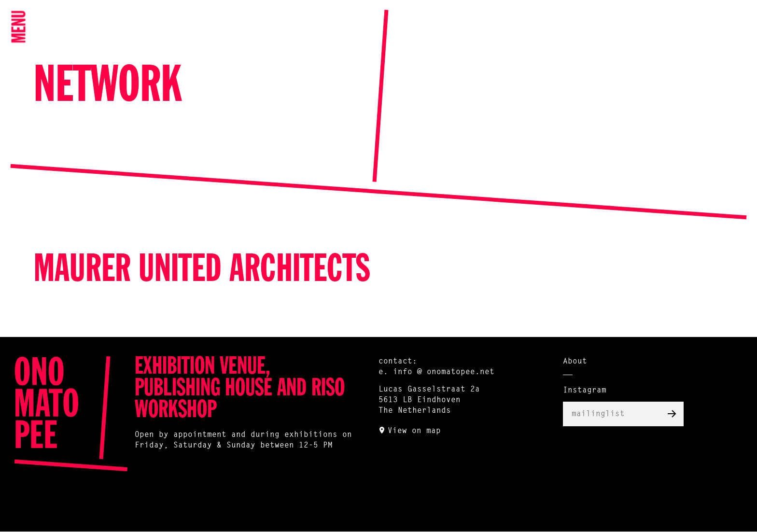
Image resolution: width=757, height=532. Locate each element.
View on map (414, 431)
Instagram (585, 391)
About (575, 362)
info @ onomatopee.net (444, 372)
